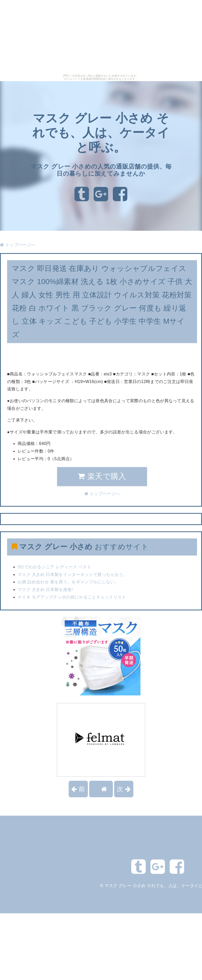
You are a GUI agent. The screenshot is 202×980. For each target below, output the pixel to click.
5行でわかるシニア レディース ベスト (54, 567)
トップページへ (18, 245)
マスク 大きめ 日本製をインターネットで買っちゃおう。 (73, 575)
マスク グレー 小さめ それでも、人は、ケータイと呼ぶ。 (101, 133)
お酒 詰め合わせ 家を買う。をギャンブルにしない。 (68, 582)
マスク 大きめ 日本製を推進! (45, 589)
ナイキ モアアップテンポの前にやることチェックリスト (72, 597)
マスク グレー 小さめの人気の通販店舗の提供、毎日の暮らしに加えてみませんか (101, 170)
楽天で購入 (102, 476)
